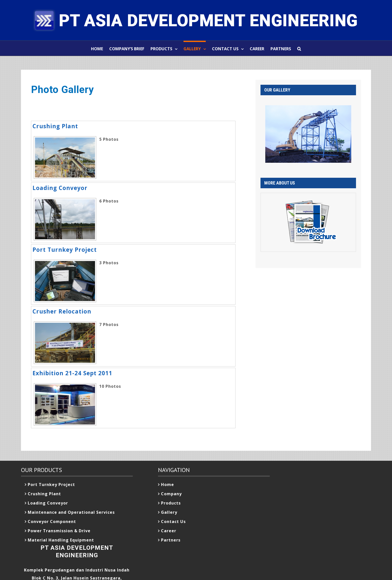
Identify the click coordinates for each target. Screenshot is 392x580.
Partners (171, 540)
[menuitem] (100, 48)
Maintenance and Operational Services (71, 512)
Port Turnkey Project (65, 250)
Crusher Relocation (62, 311)
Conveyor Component (52, 521)
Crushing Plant (55, 126)
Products (171, 503)
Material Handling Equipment (61, 540)
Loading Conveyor (60, 188)
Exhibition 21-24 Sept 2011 (72, 373)
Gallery (169, 512)
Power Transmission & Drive (59, 531)
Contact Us (173, 521)
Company (171, 494)
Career (169, 531)
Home (167, 484)
